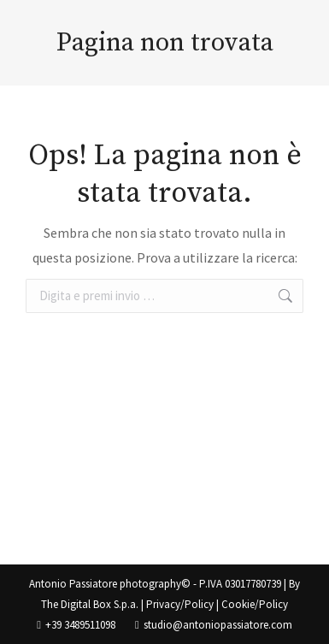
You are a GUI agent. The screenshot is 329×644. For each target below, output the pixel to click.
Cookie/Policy (255, 604)
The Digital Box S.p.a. (90, 604)
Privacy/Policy (180, 604)
